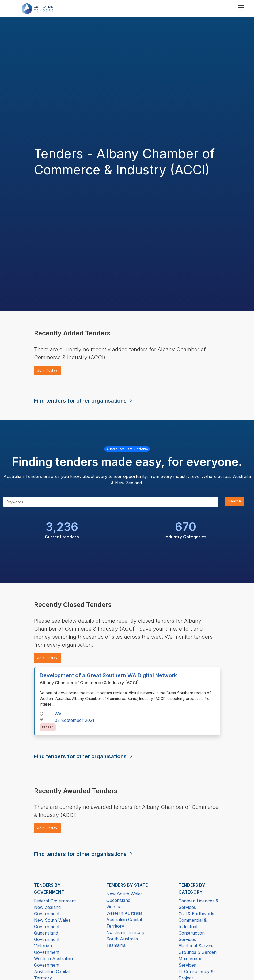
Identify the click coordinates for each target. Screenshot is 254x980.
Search (233, 503)
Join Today (50, 371)
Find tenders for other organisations (84, 402)
